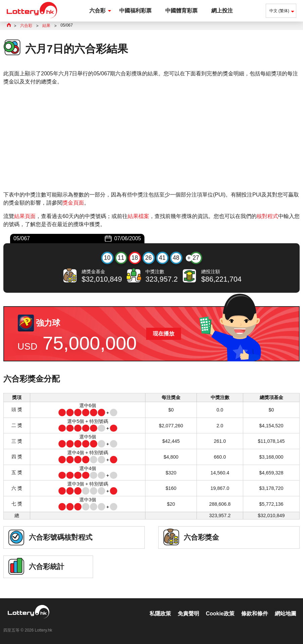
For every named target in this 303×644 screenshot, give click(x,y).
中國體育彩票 (181, 11)
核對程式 (267, 216)
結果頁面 (25, 216)
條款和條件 (255, 614)
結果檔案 (138, 216)
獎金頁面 (73, 203)
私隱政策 (160, 614)
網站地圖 (286, 614)
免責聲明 (188, 614)
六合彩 (97, 11)
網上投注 (222, 11)
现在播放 (164, 334)
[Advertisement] (151, 138)
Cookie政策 (220, 614)
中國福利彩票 (135, 11)
